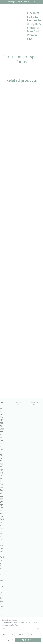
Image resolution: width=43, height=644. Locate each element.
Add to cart (28, 640)
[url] (2, 506)
